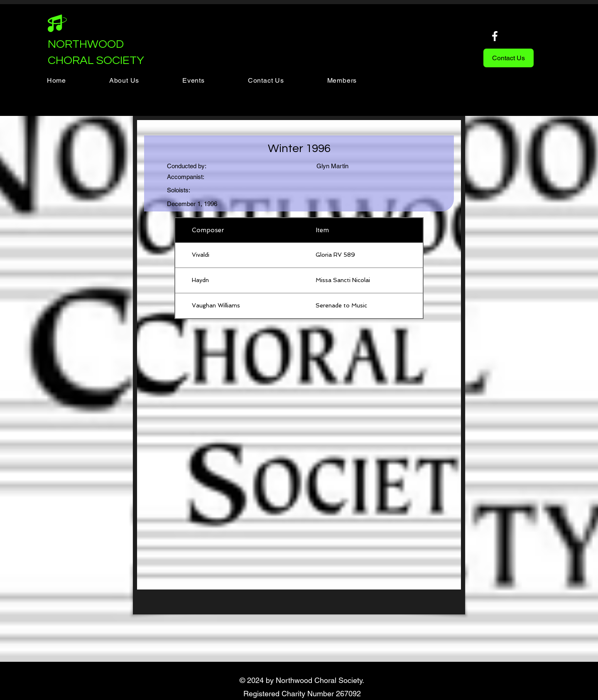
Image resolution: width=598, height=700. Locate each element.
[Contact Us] (509, 58)
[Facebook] (495, 36)
